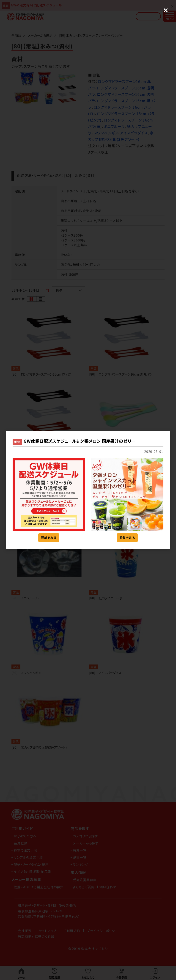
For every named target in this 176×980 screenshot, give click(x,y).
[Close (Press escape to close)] (166, 10)
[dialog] (88, 490)
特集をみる (127, 538)
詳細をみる (49, 538)
